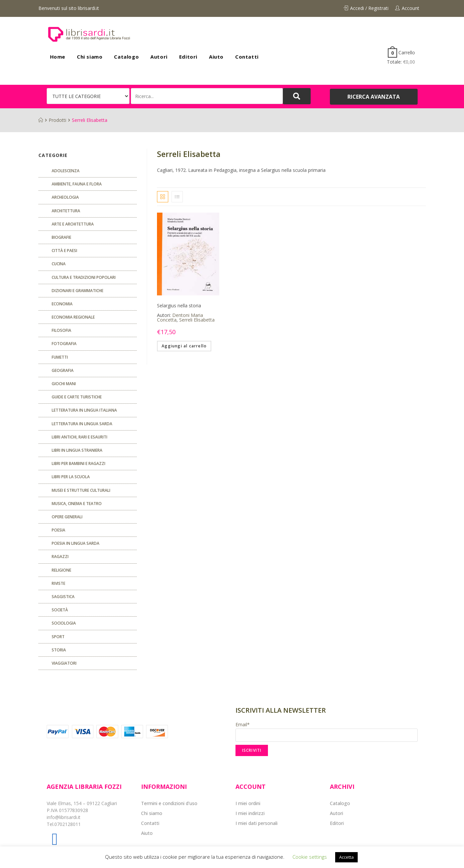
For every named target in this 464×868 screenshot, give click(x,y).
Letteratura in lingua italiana (84, 410)
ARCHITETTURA (66, 211)
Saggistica (63, 597)
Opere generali (67, 517)
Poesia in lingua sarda (76, 543)
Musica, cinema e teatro (77, 504)
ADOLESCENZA (66, 171)
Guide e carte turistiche (77, 397)
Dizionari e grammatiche (77, 291)
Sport (58, 637)
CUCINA (59, 264)
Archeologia (65, 197)
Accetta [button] (346, 857)
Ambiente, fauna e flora (77, 184)
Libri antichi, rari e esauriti (79, 437)
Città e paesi (64, 251)
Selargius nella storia (179, 306)
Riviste (58, 583)
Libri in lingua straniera (77, 450)
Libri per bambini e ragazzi (78, 463)
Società (60, 610)
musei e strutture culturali (81, 490)
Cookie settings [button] (310, 857)
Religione (61, 570)
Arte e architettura (73, 224)
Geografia (63, 370)
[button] (374, 97)
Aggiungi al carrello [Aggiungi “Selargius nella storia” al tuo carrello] (184, 346)
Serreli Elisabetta (197, 320)
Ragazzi (60, 557)
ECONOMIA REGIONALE (73, 317)
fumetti (60, 357)
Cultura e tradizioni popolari (84, 277)
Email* (327, 732)
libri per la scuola (71, 477)
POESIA (58, 530)
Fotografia (64, 344)
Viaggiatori (64, 663)
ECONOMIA (62, 304)
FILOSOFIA (61, 330)
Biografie (61, 237)
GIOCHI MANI (64, 384)
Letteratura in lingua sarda (82, 424)
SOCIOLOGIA (64, 623)
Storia (59, 650)
